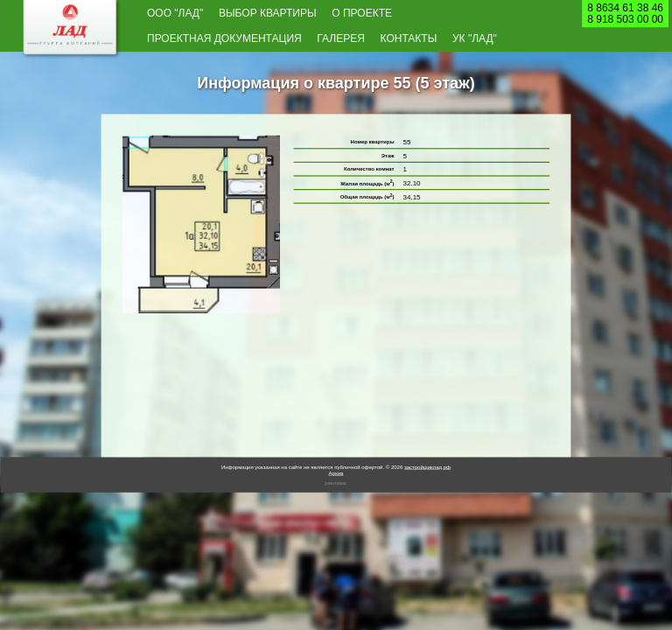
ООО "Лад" (175, 13)
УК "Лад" (475, 39)
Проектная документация (224, 39)
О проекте (362, 13)
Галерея (341, 39)
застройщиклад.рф (427, 467)
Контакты (409, 39)
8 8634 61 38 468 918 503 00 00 (625, 14)
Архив (336, 473)
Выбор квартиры (268, 13)
